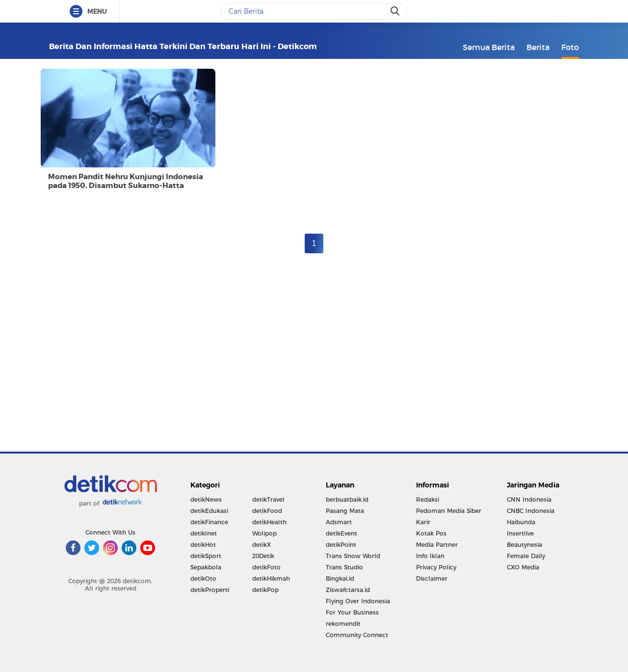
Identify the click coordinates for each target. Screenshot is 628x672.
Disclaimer (432, 578)
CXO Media (523, 567)
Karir (423, 522)
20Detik (263, 556)
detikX (262, 545)
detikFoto (266, 567)
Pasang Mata (345, 511)
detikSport (206, 556)
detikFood (267, 511)
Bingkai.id (340, 578)
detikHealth (269, 522)
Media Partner (437, 545)
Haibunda (521, 522)
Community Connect (357, 635)
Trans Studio (344, 567)
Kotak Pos (431, 533)
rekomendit (343, 624)
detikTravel (268, 499)
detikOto (203, 578)
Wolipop (264, 533)
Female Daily (526, 556)
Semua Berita (489, 47)
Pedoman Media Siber (449, 511)
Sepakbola (206, 567)
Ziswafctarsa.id (348, 590)
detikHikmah (271, 578)
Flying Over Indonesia (358, 601)
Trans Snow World (353, 556)
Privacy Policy (436, 567)
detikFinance (209, 522)
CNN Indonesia (529, 499)
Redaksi (428, 499)
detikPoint (341, 545)
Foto (570, 47)
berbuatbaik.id (347, 499)
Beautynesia (524, 545)
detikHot (203, 545)
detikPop (265, 590)
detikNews (206, 499)
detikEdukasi (209, 511)
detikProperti (210, 590)
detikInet (204, 533)
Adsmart (339, 522)
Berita (538, 47)
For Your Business (352, 612)
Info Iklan (430, 556)
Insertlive (520, 533)
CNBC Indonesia (531, 511)
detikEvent (341, 533)
